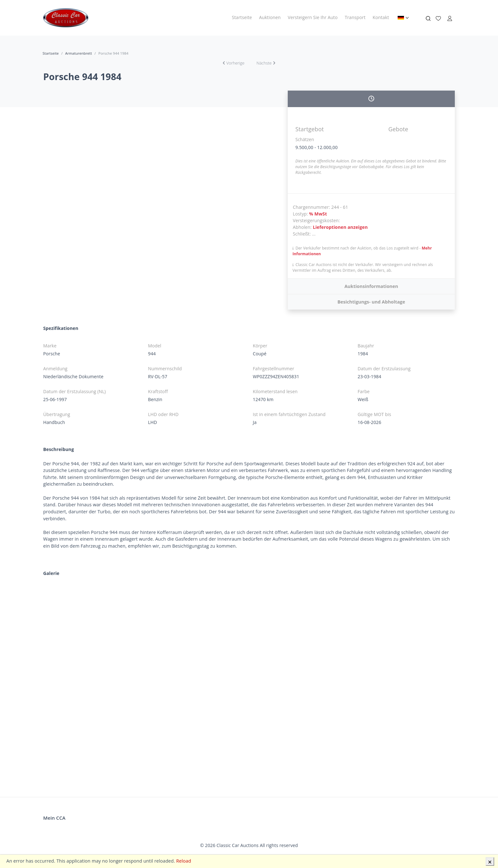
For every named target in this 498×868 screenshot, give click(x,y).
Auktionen (270, 17)
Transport (355, 17)
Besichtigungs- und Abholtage (371, 302)
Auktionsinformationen (371, 286)
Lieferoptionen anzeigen (340, 227)
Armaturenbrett (78, 53)
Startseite (242, 17)
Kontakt (381, 17)
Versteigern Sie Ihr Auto (313, 17)
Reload (184, 861)
